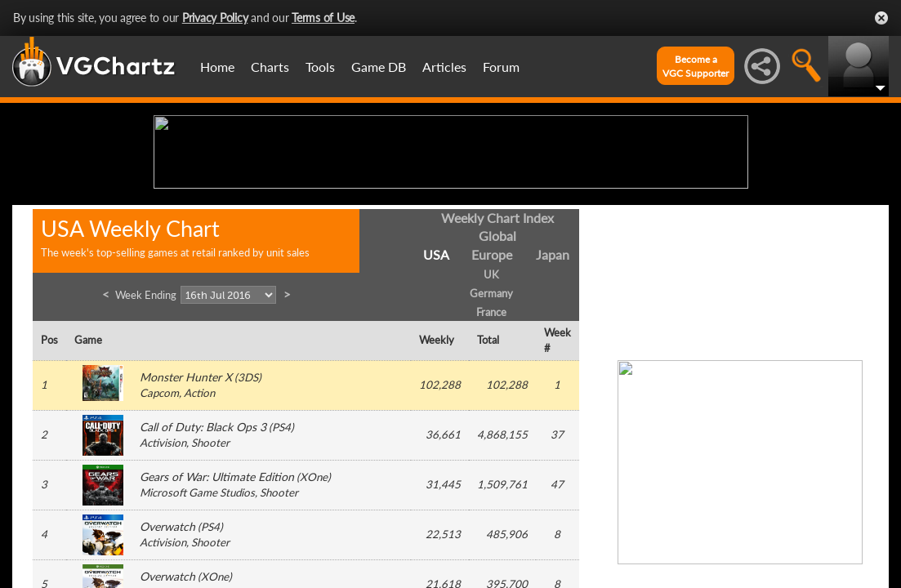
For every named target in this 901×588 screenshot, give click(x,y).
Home (217, 67)
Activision (163, 570)
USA (436, 382)
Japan (553, 382)
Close (881, 18)
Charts (270, 67)
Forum (501, 67)
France (491, 439)
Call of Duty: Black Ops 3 (203, 554)
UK (491, 402)
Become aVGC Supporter (696, 66)
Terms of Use (323, 18)
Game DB (379, 67)
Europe (492, 382)
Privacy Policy (215, 18)
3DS (248, 505)
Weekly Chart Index (497, 344)
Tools (320, 67)
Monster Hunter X (186, 504)
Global (497, 363)
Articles (444, 67)
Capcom (159, 520)
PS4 (281, 555)
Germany (491, 420)
